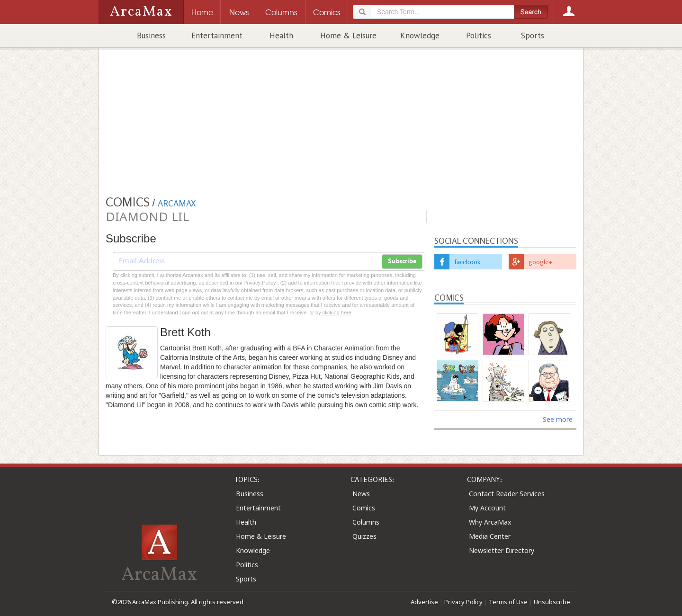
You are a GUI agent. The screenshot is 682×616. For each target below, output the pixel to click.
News (361, 494)
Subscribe (402, 261)
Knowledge (420, 36)
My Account (487, 508)
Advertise (424, 602)
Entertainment (217, 36)
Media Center (490, 536)
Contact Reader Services (507, 494)
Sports (533, 36)
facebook (467, 262)
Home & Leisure (348, 36)
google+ (541, 262)
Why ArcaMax (490, 522)
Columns (366, 522)
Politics (479, 36)
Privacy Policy (463, 602)
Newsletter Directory (502, 550)
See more (558, 419)
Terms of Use (508, 602)
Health (281, 36)
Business (151, 36)
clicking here (337, 312)
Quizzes (364, 536)
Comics (364, 508)
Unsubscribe (552, 602)
